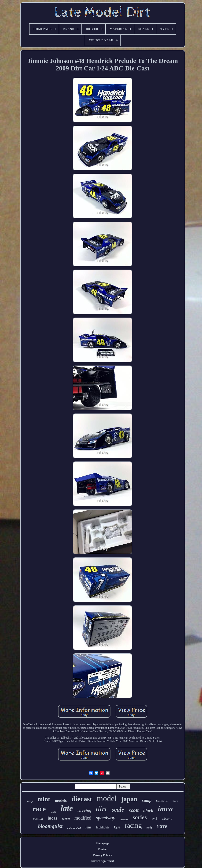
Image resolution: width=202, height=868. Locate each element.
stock (175, 801)
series (140, 817)
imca (165, 809)
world (53, 812)
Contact (103, 849)
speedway (106, 818)
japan (129, 799)
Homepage (103, 843)
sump (147, 800)
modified (83, 818)
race (39, 809)
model (107, 798)
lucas (52, 818)
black (148, 811)
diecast (82, 799)
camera (162, 800)
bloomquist (50, 826)
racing (133, 825)
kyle (117, 827)
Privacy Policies (103, 855)
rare (162, 826)
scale (118, 810)
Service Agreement (103, 861)
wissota (167, 819)
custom (38, 819)
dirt (101, 809)
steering (84, 811)
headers (124, 819)
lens (88, 827)
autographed (74, 828)
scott (134, 810)
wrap (30, 801)
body (149, 827)
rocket (66, 819)
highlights (103, 827)
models (61, 800)
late (67, 808)
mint (44, 799)
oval (154, 819)
